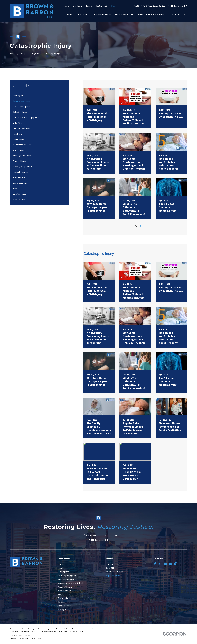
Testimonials (102, 6)
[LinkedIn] (171, 564)
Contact (61, 602)
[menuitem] (40, 96)
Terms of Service (65, 606)
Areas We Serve (65, 591)
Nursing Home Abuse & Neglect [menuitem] (152, 14)
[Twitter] (160, 564)
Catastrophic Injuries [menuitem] (102, 14)
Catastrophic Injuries (67, 576)
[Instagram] (176, 564)
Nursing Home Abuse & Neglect (72, 583)
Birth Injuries (63, 572)
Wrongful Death (65, 587)
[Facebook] (155, 564)
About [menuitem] (70, 14)
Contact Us (179, 14)
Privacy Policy (64, 609)
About (60, 568)
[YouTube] (165, 564)
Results (89, 6)
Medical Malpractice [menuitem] (124, 14)
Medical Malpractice (67, 579)
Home (67, 6)
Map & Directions (113, 576)
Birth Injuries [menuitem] (83, 14)
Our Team (77, 6)
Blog (113, 6)
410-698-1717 (177, 6)
